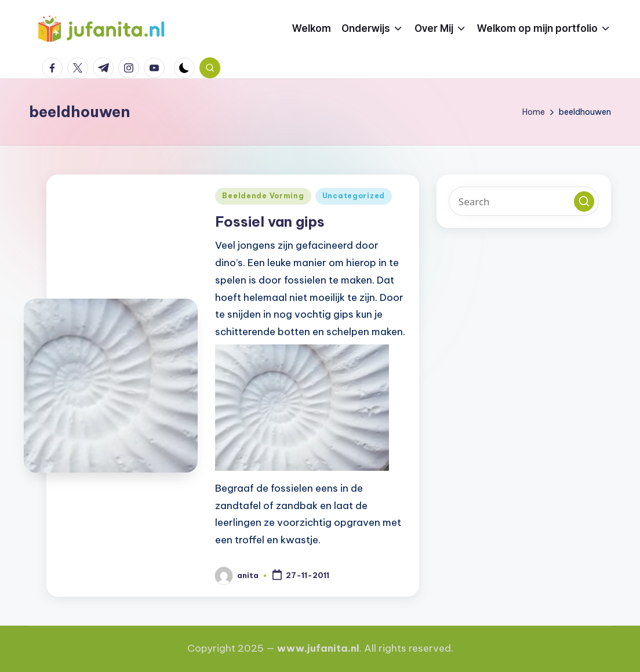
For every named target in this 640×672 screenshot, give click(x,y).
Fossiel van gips (270, 221)
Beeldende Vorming (263, 196)
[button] (584, 201)
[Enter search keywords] (524, 201)
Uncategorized (354, 196)
